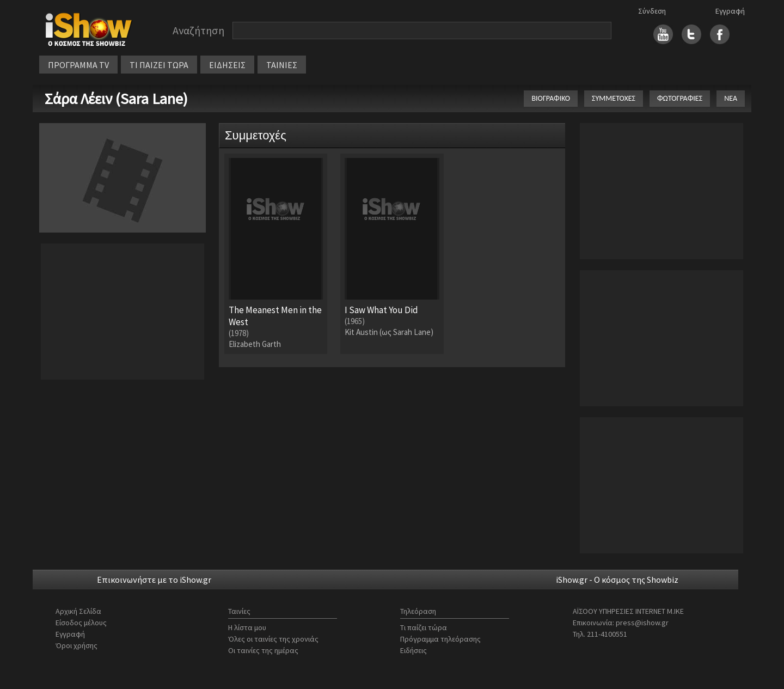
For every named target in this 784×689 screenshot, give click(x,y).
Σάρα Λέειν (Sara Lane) (116, 99)
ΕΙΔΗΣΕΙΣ (227, 65)
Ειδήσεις (414, 650)
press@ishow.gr (642, 623)
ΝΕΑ (731, 98)
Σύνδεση (652, 11)
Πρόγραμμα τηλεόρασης (440, 639)
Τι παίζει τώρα (424, 627)
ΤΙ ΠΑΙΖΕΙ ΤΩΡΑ (159, 65)
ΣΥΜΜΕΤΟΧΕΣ (614, 98)
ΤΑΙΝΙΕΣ (282, 65)
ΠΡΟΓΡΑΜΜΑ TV (78, 65)
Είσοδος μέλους (81, 623)
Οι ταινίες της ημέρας (263, 650)
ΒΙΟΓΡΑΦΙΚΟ (551, 98)
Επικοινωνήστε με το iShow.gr (154, 580)
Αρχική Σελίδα (78, 611)
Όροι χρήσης (76, 645)
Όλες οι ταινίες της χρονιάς (273, 639)
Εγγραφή (730, 11)
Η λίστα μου (247, 627)
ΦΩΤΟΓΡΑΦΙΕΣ (680, 98)
